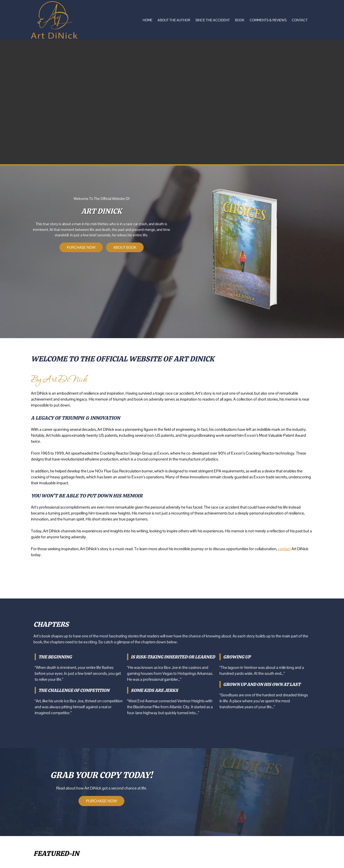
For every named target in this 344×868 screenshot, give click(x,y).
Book (240, 20)
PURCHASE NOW (81, 247)
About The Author (174, 20)
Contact (300, 20)
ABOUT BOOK (125, 247)
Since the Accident (213, 20)
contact (284, 549)
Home (147, 20)
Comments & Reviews (268, 20)
